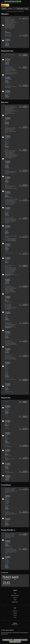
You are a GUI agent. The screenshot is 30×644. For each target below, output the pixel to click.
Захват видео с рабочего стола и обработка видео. (7, 562)
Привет (7, 120)
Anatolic (7, 568)
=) (6, 281)
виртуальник (8, 543)
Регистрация (20, 9)
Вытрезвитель (8, 341)
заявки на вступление (10, 379)
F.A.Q (15, 600)
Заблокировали (9, 79)
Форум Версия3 (7, 521)
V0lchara (7, 98)
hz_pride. (7, 377)
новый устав (6, 42)
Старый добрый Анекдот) (7, 409)
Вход (27, 9)
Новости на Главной (10, 55)
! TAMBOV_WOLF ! (9, 392)
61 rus (6, 263)
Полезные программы (10, 534)
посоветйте (8, 465)
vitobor (7, 426)
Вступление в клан (8, 387)
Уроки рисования (9, 218)
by (15, 642)
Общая (7, 150)
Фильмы (7, 471)
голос (6, 298)
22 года (7, 61)
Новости (15, 611)
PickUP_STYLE (8, 83)
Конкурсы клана (9, 322)
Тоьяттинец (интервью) (8, 94)
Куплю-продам (9, 253)
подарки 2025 (7, 164)
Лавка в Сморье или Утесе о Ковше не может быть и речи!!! (7, 369)
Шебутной (7, 443)
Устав (15, 617)
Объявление (8, 246)
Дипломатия (8, 18)
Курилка (7, 185)
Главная (4, 9)
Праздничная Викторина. (8, 334)
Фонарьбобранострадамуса (12, 200)
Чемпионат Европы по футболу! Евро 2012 (8, 141)
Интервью (7, 85)
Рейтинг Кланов (15, 595)
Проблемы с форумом (10, 489)
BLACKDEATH (21, 640)
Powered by (8, 640)
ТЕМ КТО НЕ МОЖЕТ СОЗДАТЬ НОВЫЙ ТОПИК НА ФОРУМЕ (7, 502)
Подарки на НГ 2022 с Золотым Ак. (7, 437)
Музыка (7, 445)
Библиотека (15, 602)
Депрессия (8, 194)
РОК (6, 452)
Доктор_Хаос (8, 455)
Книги (6, 458)
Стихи (6, 416)
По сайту (7, 512)
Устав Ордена (8, 35)
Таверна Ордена (9, 67)
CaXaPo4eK (8, 320)
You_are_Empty (8, 302)
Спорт (6, 127)
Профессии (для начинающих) (9, 356)
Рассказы (7, 428)
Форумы (10, 9)
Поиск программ (9, 548)
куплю (6, 260)
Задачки (7, 170)
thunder (7, 525)
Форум (15, 613)
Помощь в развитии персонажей (10, 266)
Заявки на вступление (10, 106)
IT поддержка (8, 286)
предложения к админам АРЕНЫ (11, 237)
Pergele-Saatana (7, 250)
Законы (15, 598)
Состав (15, 615)
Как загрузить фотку (7, 316)
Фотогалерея (8, 304)
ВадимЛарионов (9, 197)
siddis (6, 414)
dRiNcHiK (7, 46)
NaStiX (7, 183)
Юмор (6, 401)
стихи (6, 423)
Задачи (7, 179)
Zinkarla (7, 147)
